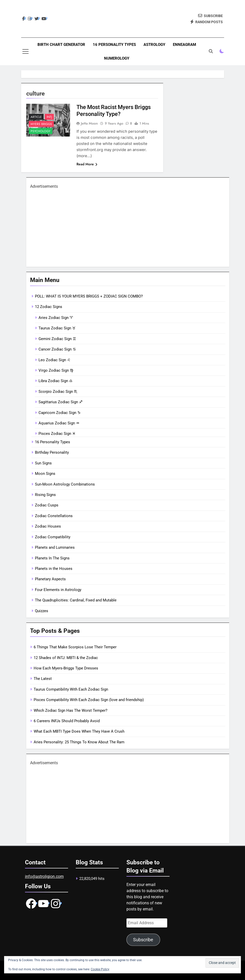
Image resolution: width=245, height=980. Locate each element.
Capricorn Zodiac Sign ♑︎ (60, 413)
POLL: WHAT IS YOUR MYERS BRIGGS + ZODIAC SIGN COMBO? (89, 296)
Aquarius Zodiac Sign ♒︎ (59, 423)
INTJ (49, 117)
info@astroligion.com (44, 876)
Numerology (117, 58)
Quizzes (42, 611)
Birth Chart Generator (61, 45)
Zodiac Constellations (54, 516)
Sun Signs (43, 463)
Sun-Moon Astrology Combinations (65, 484)
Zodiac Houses (48, 526)
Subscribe (143, 940)
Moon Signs (45, 474)
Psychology (41, 131)
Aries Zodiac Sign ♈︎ (56, 318)
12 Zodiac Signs (49, 307)
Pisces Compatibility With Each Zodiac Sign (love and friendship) (89, 700)
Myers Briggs (41, 124)
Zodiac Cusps (47, 505)
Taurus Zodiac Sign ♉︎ (57, 328)
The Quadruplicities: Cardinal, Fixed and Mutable (76, 600)
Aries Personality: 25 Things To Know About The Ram (79, 742)
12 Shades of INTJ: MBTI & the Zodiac (66, 658)
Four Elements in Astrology (58, 590)
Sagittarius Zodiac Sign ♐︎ (60, 402)
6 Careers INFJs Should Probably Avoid (67, 721)
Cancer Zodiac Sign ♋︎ (57, 349)
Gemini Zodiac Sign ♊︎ (57, 339)
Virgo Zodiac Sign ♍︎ (56, 370)
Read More (87, 164)
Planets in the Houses (54, 569)
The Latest (43, 679)
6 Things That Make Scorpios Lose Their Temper (75, 647)
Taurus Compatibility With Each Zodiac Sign (71, 689)
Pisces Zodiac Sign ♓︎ (57, 434)
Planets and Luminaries (55, 547)
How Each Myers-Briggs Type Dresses (66, 668)
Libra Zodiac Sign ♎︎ (55, 381)
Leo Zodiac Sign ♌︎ (54, 360)
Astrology (154, 45)
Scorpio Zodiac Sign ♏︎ (58, 392)
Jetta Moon (89, 123)
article (36, 117)
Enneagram (184, 45)
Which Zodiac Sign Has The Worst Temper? (70, 710)
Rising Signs (45, 495)
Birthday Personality (52, 452)
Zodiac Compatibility (53, 537)
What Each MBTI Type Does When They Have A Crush (79, 731)
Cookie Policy (100, 969)
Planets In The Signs (52, 558)
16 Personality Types (114, 45)
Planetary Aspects (50, 579)
